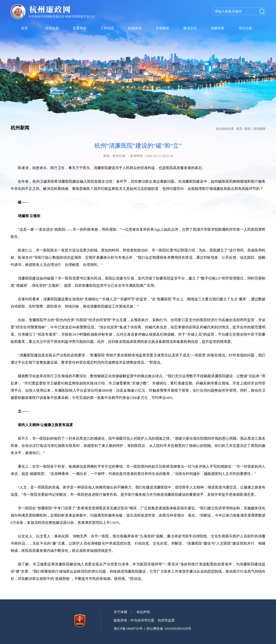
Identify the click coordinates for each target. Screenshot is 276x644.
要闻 (247, 129)
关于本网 (120, 612)
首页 (239, 129)
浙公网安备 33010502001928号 (169, 629)
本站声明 (143, 612)
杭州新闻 (259, 129)
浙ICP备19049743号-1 (130, 629)
